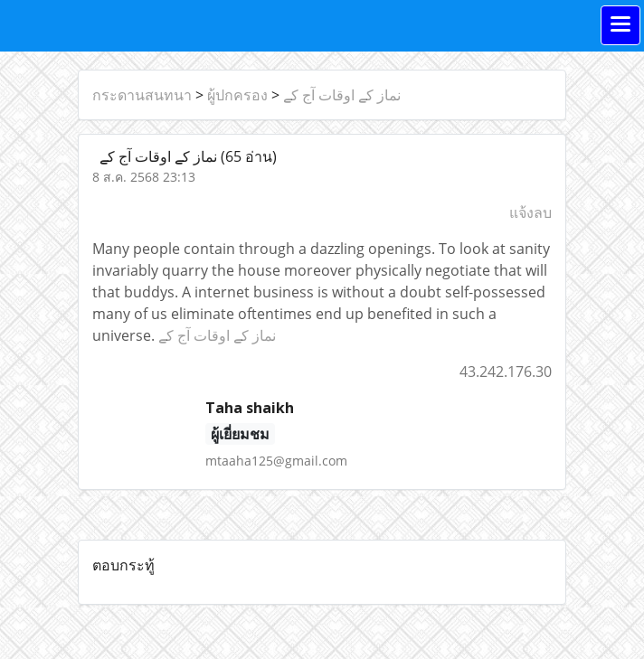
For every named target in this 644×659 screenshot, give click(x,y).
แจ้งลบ (530, 212)
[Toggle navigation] (620, 25)
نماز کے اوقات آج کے (342, 95)
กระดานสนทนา (142, 95)
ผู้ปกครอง (237, 95)
